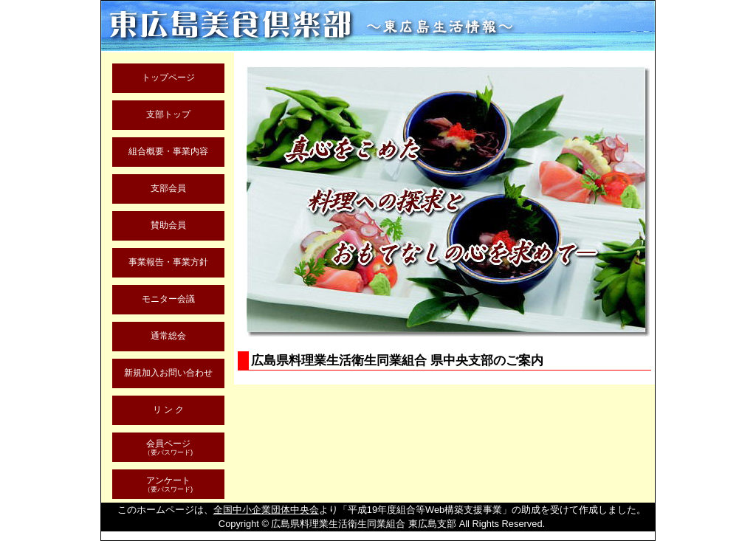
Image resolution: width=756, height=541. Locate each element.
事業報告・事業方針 (168, 262)
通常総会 (168, 335)
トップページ (168, 77)
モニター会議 (168, 299)
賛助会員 (168, 225)
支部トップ (168, 114)
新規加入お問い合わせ (168, 372)
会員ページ (168, 448)
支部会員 (168, 188)
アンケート (168, 485)
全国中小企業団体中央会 (266, 510)
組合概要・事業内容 (168, 151)
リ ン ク (169, 409)
